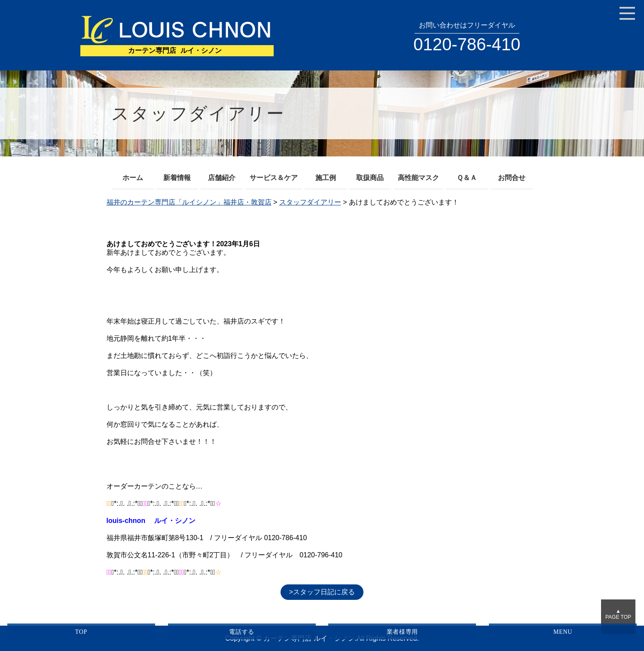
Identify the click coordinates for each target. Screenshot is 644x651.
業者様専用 (403, 632)
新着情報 (177, 178)
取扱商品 (370, 178)
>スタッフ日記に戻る (322, 592)
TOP (81, 632)
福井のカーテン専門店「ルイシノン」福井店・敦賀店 (189, 202)
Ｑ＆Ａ (467, 178)
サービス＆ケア (274, 178)
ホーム (133, 178)
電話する (242, 632)
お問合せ (512, 178)
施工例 (326, 178)
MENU (563, 632)
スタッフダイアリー (310, 202)
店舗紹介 (222, 178)
